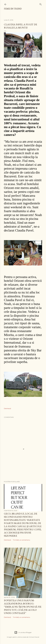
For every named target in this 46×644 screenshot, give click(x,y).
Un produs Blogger (23, 632)
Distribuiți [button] (7, 408)
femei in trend (13, 9)
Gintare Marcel (34, 637)
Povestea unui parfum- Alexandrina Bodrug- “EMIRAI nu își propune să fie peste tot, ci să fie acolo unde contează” (23, 607)
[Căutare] (41, 4)
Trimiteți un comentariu (21, 540)
